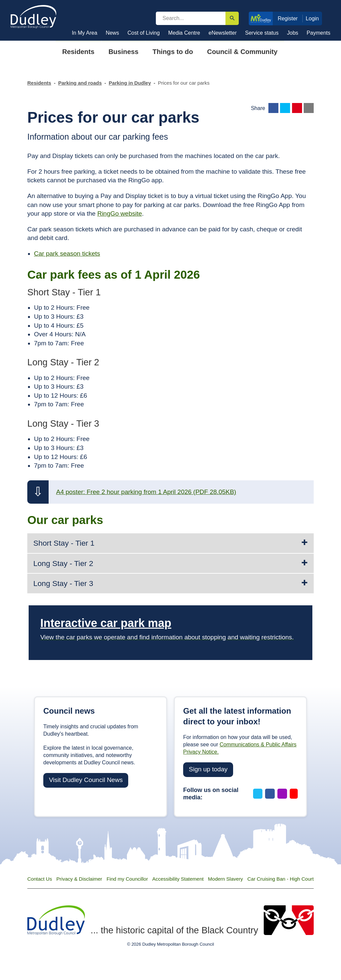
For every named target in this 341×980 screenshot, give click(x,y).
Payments (319, 33)
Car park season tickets (67, 253)
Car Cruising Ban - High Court (281, 879)
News (112, 33)
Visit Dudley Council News (86, 780)
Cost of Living (144, 33)
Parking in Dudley (130, 83)
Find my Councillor (127, 879)
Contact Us (40, 879)
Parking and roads (80, 83)
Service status (262, 33)
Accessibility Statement (178, 879)
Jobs (293, 33)
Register (288, 18)
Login (312, 18)
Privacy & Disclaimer (79, 879)
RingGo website (120, 213)
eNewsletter (222, 33)
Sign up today (208, 769)
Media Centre (184, 33)
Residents (39, 83)
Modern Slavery (226, 879)
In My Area (85, 33)
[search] (191, 18)
